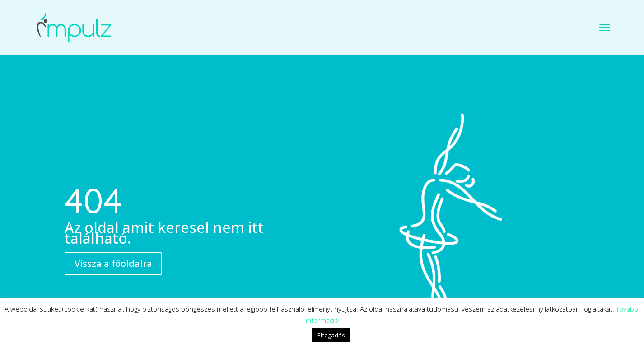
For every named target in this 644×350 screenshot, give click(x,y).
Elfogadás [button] (331, 335)
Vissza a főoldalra (113, 237)
